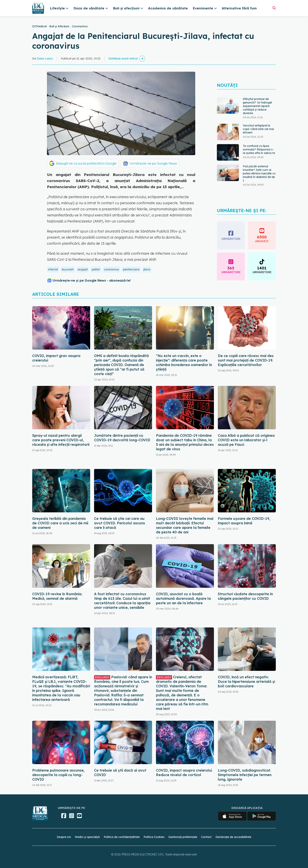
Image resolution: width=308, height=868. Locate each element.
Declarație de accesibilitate (233, 837)
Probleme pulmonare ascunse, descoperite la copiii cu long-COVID (58, 775)
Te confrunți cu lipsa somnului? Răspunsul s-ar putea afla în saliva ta (259, 149)
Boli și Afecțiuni (59, 26)
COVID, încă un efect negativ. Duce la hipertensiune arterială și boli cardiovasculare (246, 682)
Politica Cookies (154, 837)
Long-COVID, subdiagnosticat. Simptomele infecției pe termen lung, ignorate (245, 775)
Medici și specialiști (87, 837)
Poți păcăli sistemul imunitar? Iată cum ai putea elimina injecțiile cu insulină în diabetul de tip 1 (259, 173)
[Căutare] (274, 8)
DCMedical (39, 26)
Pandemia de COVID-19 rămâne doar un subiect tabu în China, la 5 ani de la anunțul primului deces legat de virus (185, 442)
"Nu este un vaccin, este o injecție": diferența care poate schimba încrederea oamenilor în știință (184, 363)
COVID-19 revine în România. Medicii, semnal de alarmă (57, 596)
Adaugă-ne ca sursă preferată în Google (86, 163)
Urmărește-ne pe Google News (153, 163)
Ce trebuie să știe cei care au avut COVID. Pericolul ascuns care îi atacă (120, 523)
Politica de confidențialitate (122, 837)
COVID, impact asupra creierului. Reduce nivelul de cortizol (184, 773)
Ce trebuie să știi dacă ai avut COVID (120, 773)
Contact (206, 837)
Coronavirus (80, 26)
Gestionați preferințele (183, 837)
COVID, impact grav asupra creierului (56, 358)
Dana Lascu (45, 59)
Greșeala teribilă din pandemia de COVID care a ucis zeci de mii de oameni (60, 523)
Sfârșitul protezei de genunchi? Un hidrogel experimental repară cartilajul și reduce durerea (257, 106)
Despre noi (64, 837)
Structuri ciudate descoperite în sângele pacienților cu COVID (245, 596)
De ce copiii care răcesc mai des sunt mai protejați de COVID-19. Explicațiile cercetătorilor (246, 360)
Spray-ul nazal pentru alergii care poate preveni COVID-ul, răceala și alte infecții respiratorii (61, 440)
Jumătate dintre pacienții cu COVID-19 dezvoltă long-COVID (122, 438)
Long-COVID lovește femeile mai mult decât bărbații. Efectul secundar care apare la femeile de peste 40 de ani (185, 525)
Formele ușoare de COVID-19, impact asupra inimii (244, 521)
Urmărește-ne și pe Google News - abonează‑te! (92, 280)
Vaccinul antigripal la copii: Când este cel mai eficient (258, 129)
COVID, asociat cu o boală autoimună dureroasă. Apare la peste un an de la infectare (183, 598)
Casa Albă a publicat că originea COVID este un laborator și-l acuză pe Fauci (246, 440)
